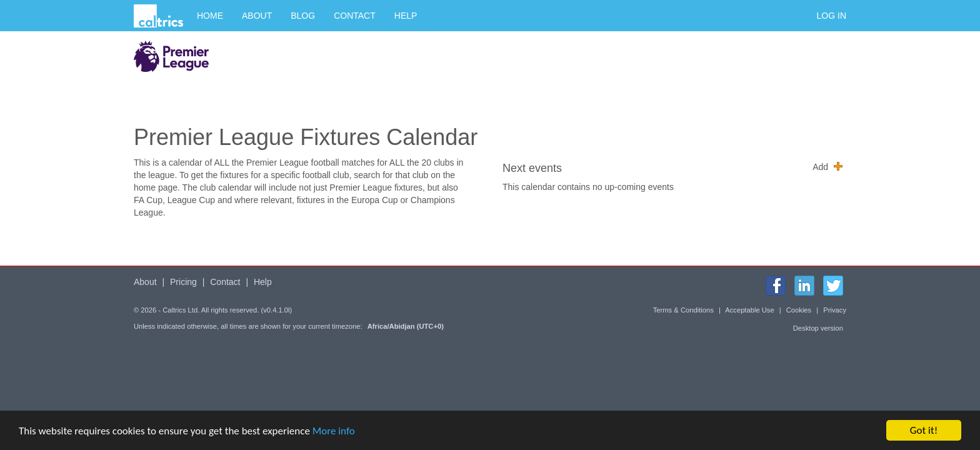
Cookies (799, 310)
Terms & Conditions (683, 310)
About (257, 16)
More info (334, 431)
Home (210, 16)
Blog (303, 16)
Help (406, 16)
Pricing (183, 282)
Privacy (835, 310)
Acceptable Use (749, 310)
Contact (355, 16)
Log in (832, 16)
